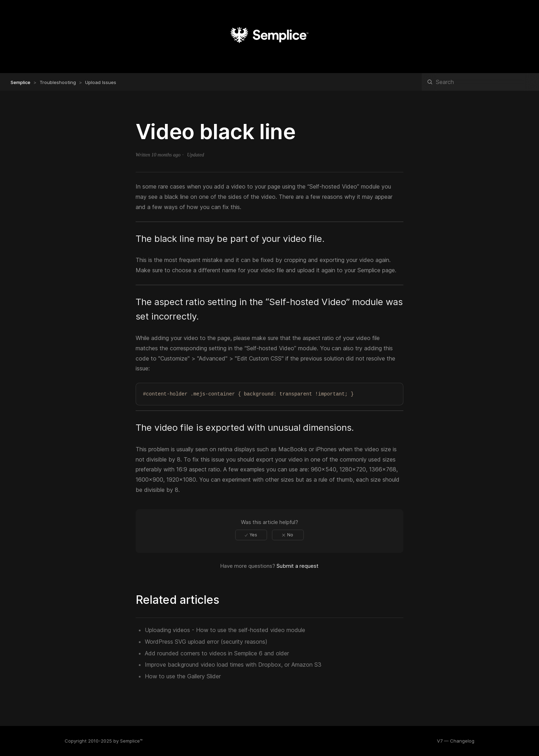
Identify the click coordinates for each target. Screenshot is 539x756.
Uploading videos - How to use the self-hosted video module (225, 630)
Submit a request (298, 566)
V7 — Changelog (456, 741)
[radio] (251, 535)
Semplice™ (131, 741)
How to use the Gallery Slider (183, 676)
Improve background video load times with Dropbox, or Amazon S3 (233, 665)
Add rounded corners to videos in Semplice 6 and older (217, 653)
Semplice (20, 82)
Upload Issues (101, 82)
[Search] (480, 82)
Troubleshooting (58, 82)
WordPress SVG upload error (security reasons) (206, 642)
